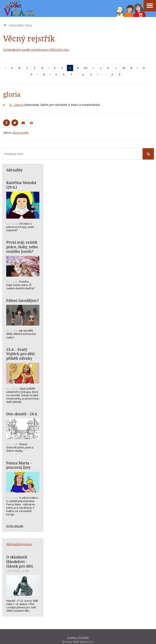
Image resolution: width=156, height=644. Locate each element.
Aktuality (14, 170)
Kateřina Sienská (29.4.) (21, 185)
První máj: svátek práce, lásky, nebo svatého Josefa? (22, 247)
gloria (29, 25)
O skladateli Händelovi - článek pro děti (20, 561)
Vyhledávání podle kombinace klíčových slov (36, 50)
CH (85, 68)
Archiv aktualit (15, 526)
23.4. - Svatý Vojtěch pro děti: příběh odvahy (21, 354)
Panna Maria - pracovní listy (19, 465)
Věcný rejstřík (16, 25)
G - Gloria (16, 105)
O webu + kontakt (78, 637)
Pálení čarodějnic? (23, 300)
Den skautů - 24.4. (22, 414)
